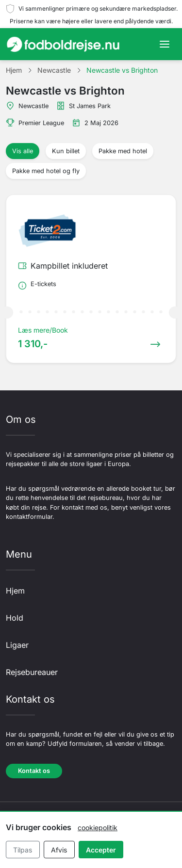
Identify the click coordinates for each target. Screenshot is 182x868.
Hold (15, 618)
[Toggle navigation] (165, 44)
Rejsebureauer (32, 672)
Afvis (59, 850)
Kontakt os (34, 771)
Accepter (101, 850)
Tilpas (23, 850)
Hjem (15, 591)
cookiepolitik (98, 828)
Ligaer (17, 645)
